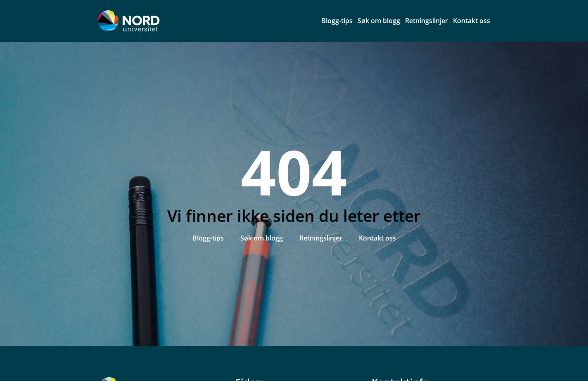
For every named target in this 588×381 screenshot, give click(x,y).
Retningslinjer (427, 21)
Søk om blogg (379, 21)
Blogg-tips (337, 21)
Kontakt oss (472, 21)
